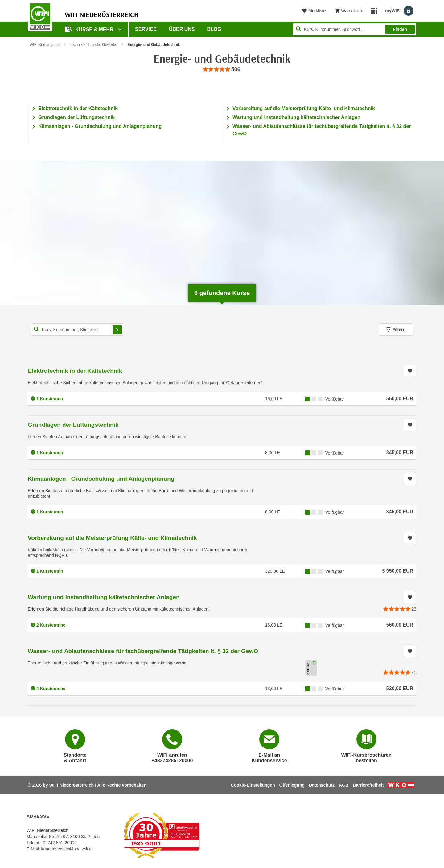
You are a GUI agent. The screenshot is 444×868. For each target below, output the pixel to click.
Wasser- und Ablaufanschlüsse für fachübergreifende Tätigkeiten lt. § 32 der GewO (143, 651)
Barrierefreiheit (368, 785)
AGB (344, 785)
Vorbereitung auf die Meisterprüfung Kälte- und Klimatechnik (304, 108)
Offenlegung (292, 785)
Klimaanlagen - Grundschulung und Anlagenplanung (100, 126)
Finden (400, 29)
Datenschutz (322, 785)
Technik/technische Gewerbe (94, 45)
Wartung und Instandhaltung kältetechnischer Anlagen (296, 117)
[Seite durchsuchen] (355, 29)
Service (146, 29)
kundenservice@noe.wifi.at (67, 849)
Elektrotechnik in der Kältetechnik (78, 108)
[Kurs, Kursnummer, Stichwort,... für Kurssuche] (77, 330)
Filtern (396, 330)
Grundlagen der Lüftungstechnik (76, 117)
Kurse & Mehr (90, 29)
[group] (222, 70)
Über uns (182, 29)
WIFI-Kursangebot (45, 45)
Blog (214, 29)
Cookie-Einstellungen (253, 785)
